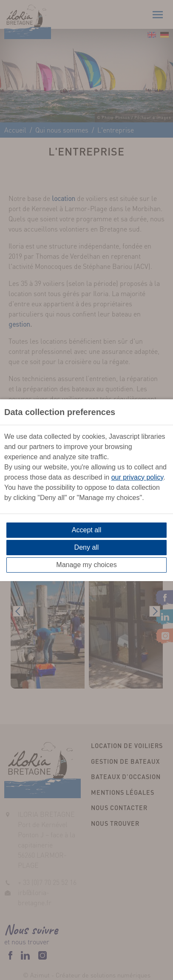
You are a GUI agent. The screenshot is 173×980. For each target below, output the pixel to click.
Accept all (86, 530)
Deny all (87, 547)
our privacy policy (137, 477)
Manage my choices (86, 565)
